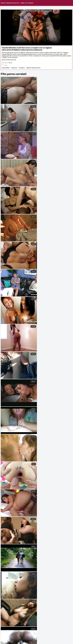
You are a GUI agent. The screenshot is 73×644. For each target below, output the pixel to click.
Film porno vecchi (39, 639)
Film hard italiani (55, 637)
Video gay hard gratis (25, 641)
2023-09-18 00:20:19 (9, 60)
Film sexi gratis (34, 643)
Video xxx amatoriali (57, 639)
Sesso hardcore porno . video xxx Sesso (17, 3)
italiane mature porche (33, 68)
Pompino (22, 68)
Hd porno (14, 68)
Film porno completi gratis (15, 643)
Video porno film (50, 643)
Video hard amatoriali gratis (34, 637)
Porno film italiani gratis (10, 637)
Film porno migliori (44, 641)
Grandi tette (6, 68)
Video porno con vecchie (63, 641)
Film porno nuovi (66, 643)
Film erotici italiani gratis (20, 639)
